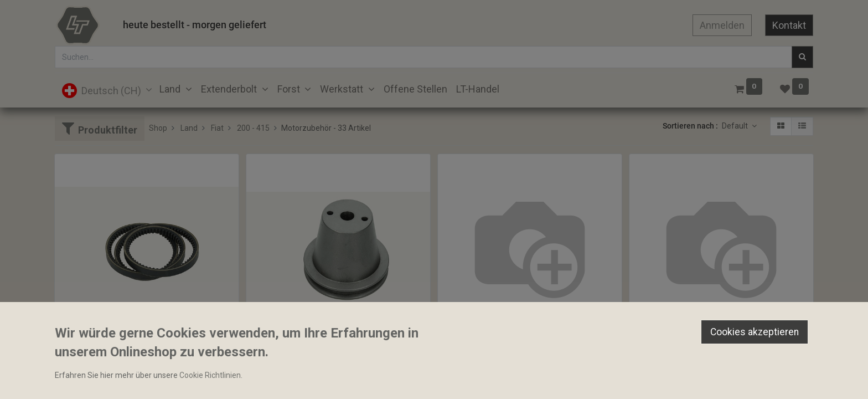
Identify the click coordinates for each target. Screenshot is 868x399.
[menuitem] (415, 89)
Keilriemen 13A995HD (481, 349)
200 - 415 (253, 128)
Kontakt (789, 25)
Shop (158, 128)
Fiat (217, 128)
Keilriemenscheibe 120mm (298, 358)
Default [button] (736, 126)
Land (189, 128)
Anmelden (722, 25)
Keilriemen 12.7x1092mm (105, 349)
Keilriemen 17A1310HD (675, 349)
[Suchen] (802, 57)
